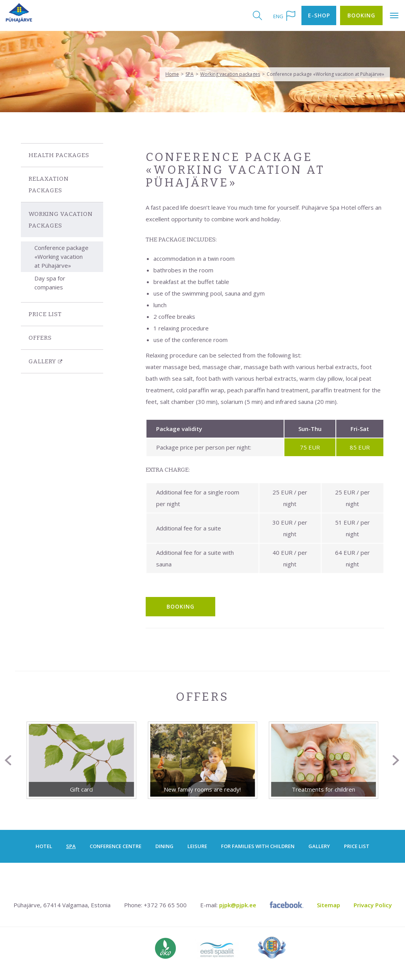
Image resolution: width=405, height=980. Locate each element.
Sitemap (328, 905)
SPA (190, 74)
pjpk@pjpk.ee (238, 905)
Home (172, 74)
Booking (361, 15)
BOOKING (180, 606)
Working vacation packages (230, 74)
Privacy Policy (373, 905)
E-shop (319, 15)
